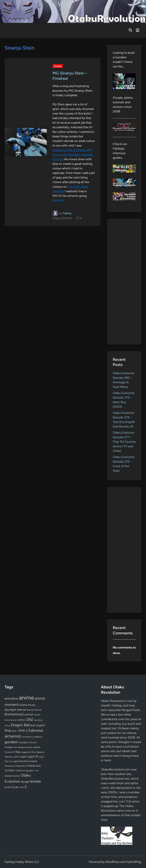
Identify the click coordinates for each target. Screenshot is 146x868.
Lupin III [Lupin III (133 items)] (33, 756)
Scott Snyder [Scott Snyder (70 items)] (12, 787)
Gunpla (58, 66)
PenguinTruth (131, 710)
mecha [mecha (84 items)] (33, 761)
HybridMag (133, 862)
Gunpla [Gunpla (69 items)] (9, 747)
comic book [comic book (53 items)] (10, 720)
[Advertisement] (124, 282)
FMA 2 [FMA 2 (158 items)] (23, 731)
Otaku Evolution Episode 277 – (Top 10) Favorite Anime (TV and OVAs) (124, 442)
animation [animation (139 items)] (11, 698)
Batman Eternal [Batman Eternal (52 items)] (34, 710)
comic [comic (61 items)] (37, 715)
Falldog (67, 213)
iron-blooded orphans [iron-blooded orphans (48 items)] (23, 747)
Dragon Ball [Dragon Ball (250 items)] (20, 725)
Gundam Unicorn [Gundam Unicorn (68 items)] (28, 742)
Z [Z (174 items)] (26, 787)
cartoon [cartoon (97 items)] (29, 714)
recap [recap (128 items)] (25, 782)
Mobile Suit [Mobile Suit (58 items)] (21, 766)
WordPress (113, 862)
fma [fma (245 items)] (8, 731)
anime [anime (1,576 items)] (27, 698)
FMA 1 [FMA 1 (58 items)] (15, 731)
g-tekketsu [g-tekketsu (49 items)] (37, 737)
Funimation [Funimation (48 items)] (27, 737)
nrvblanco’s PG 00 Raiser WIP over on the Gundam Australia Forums (73, 155)
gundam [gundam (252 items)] (11, 742)
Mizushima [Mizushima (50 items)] (10, 766)
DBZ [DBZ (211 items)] (30, 719)
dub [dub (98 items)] (33, 725)
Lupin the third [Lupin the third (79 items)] (21, 761)
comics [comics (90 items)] (21, 720)
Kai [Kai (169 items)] (18, 752)
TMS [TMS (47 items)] (22, 787)
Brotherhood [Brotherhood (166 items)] (14, 714)
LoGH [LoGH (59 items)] (16, 757)
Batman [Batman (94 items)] (22, 710)
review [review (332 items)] (35, 781)
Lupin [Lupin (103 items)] (23, 757)
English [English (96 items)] (40, 725)
